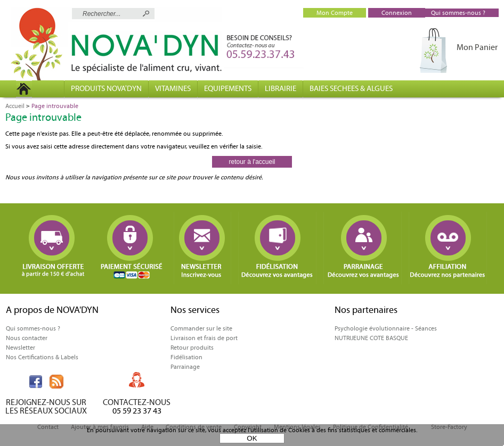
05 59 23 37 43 (137, 411)
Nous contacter (27, 338)
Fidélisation (186, 357)
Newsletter (21, 348)
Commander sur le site (201, 328)
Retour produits (192, 348)
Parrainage (185, 367)
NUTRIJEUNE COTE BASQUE (371, 338)
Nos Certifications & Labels (42, 357)
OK (252, 438)
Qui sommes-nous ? (33, 328)
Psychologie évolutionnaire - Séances (386, 328)
